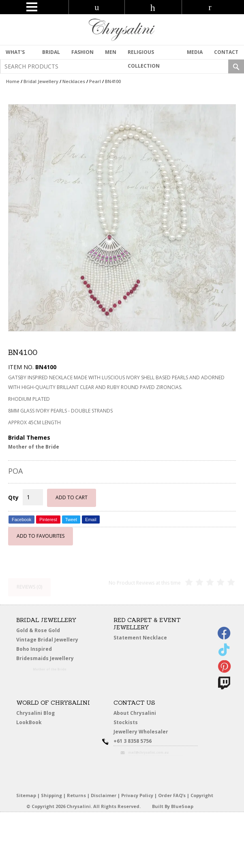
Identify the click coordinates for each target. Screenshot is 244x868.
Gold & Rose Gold (38, 630)
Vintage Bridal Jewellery (48, 640)
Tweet (71, 520)
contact (226, 52)
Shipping (51, 795)
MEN (111, 52)
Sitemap (26, 795)
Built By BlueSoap (173, 806)
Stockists (127, 723)
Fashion (82, 52)
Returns (76, 795)
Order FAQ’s (172, 795)
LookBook (30, 723)
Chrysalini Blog (35, 713)
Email (91, 520)
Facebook (21, 520)
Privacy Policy (137, 795)
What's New (15, 54)
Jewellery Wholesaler (144, 733)
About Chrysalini (135, 713)
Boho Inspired (42, 650)
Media (195, 52)
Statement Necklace (140, 638)
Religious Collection (144, 54)
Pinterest (48, 520)
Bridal (51, 52)
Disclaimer (104, 795)
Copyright (202, 795)
